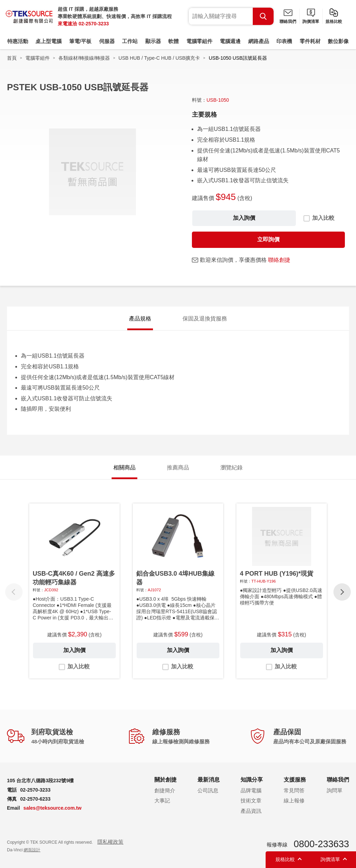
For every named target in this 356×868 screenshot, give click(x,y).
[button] (342, 592)
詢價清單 (311, 22)
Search (263, 16)
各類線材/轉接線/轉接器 (84, 58)
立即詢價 (268, 239)
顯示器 (153, 41)
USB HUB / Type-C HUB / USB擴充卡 (159, 58)
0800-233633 (321, 844)
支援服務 (295, 780)
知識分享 (252, 780)
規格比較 (334, 22)
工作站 (130, 41)
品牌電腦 (251, 790)
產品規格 (140, 319)
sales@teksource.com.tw (52, 808)
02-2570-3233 (94, 24)
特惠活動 (18, 41)
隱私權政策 (110, 842)
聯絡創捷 (279, 260)
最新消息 (209, 780)
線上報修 (294, 800)
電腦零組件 (199, 41)
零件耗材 (310, 41)
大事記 (162, 800)
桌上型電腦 (48, 41)
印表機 (284, 41)
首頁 (12, 58)
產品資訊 (251, 811)
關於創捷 (165, 780)
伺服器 (107, 41)
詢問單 (335, 790)
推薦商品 (178, 468)
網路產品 (259, 41)
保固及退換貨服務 (205, 319)
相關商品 (124, 468)
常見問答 (294, 790)
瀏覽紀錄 (232, 468)
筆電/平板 (80, 41)
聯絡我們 (288, 22)
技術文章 (251, 800)
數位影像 (338, 41)
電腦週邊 (230, 41)
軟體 (173, 41)
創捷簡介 (165, 790)
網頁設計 (32, 850)
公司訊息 (208, 790)
